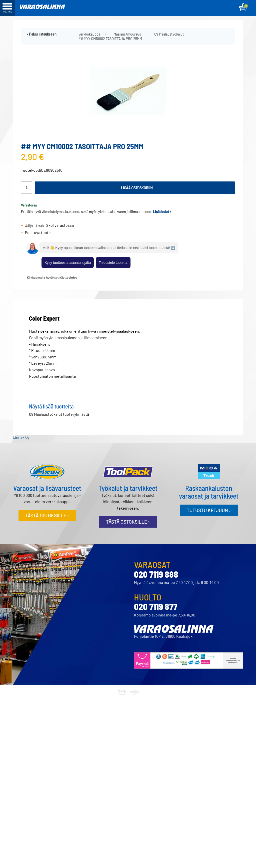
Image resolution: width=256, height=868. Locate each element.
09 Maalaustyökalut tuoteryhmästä (59, 414)
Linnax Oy (21, 437)
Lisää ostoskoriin (137, 188)
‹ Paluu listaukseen (42, 34)
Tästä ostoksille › (47, 515)
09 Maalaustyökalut (169, 34)
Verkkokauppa (89, 34)
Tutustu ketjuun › (209, 510)
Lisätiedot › (162, 212)
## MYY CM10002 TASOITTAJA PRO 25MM (110, 39)
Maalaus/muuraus (127, 34)
